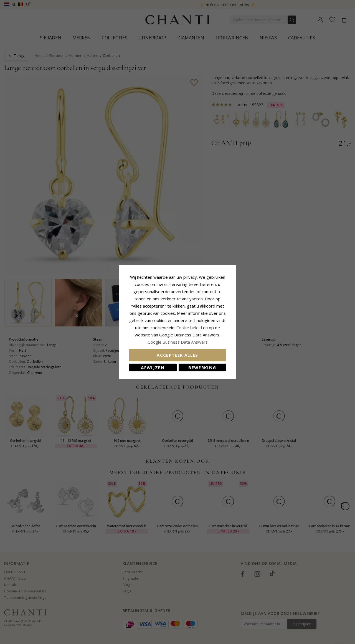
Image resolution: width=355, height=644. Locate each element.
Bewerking (202, 367)
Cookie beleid (190, 328)
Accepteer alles (177, 355)
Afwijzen (153, 367)
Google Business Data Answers (178, 342)
